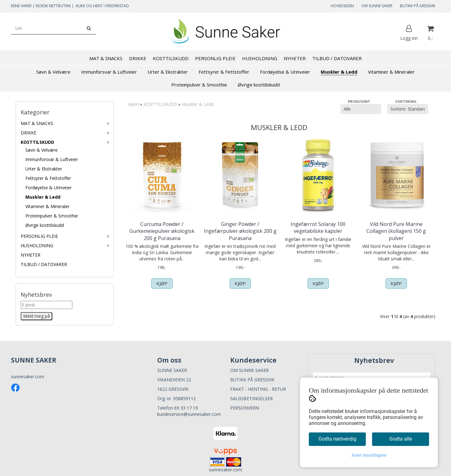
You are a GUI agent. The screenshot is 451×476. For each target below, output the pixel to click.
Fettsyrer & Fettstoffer (48, 178)
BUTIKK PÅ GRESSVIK (418, 6)
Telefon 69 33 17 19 (178, 408)
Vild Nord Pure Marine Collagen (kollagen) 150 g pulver (396, 231)
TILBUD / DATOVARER (44, 264)
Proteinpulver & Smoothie (52, 216)
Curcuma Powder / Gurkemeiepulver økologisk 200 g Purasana (162, 231)
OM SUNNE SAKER (377, 6)
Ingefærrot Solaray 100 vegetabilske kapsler (318, 228)
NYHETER (31, 255)
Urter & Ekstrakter (44, 169)
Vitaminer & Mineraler (47, 206)
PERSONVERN (245, 408)
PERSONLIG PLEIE (39, 236)
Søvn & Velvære (41, 150)
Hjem (133, 104)
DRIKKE (29, 133)
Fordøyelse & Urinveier (49, 188)
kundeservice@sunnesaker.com (189, 414)
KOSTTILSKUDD (37, 142)
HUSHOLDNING (37, 246)
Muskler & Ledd (43, 197)
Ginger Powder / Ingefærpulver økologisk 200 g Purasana (240, 231)
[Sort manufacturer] (361, 109)
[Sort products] (408, 109)
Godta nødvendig (337, 439)
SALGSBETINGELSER (251, 398)
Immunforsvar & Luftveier (52, 159)
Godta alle (401, 439)
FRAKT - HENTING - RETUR (258, 389)
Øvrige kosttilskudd (45, 225)
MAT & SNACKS (37, 123)
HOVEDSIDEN (342, 6)
